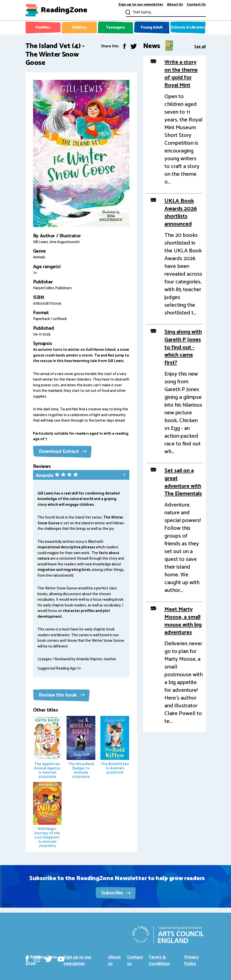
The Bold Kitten (115, 746)
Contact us (135, 960)
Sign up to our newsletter (141, 5)
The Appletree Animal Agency (47, 748)
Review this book (62, 695)
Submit (128, 12)
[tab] (81, 475)
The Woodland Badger (81, 748)
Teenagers (115, 27)
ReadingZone (64, 10)
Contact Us (196, 5)
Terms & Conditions (159, 960)
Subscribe (116, 893)
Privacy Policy (192, 960)
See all (200, 46)
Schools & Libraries (188, 27)
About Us (175, 5)
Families (43, 27)
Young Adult (152, 27)
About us (114, 960)
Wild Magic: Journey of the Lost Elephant (47, 815)
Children (79, 27)
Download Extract (63, 452)
